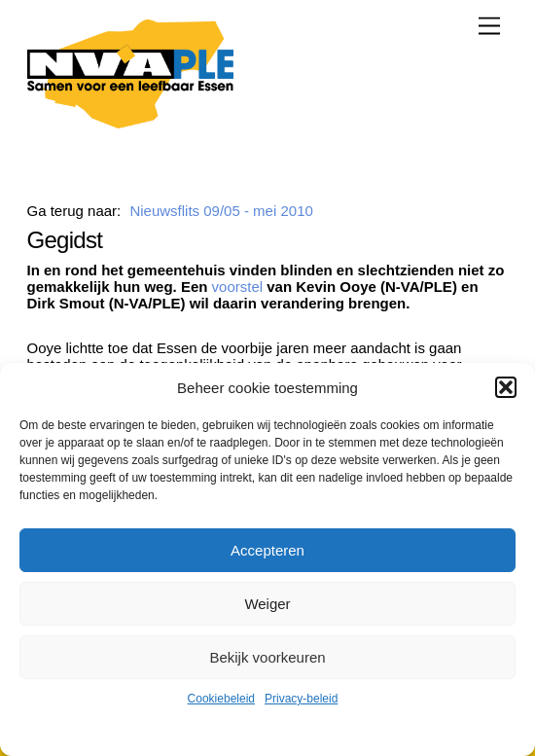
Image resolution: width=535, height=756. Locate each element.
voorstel (238, 287)
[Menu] (489, 26)
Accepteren (267, 550)
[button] (506, 387)
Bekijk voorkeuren (267, 657)
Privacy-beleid (301, 699)
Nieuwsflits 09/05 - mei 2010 (221, 211)
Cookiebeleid (221, 699)
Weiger (267, 604)
